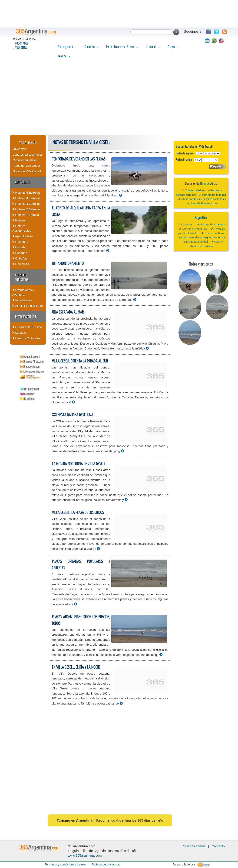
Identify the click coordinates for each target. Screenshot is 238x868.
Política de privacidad (106, 864)
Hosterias (20, 242)
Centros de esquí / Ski (195, 229)
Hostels (19, 247)
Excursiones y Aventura (23, 292)
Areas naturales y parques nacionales (203, 199)
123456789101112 (212, 154)
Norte (64, 56)
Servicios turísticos (22, 277)
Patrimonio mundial (214, 195)
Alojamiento (23, 182)
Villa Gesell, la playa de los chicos (78, 513)
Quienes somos (194, 846)
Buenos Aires (22, 44)
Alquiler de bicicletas (27, 306)
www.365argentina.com (85, 855)
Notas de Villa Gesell (27, 171)
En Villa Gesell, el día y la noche (76, 667)
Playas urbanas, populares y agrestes (81, 565)
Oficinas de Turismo (27, 327)
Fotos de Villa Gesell (27, 166)
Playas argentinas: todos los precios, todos (81, 620)
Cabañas (20, 258)
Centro (91, 46)
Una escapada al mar (68, 312)
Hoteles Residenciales (22, 228)
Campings (21, 264)
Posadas (20, 253)
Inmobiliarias (22, 300)
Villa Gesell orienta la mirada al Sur (80, 361)
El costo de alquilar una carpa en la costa (81, 211)
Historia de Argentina (213, 224)
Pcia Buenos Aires (122, 46)
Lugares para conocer (27, 155)
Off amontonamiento (68, 264)
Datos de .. (188, 224)
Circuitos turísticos (25, 160)
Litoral (153, 46)
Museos (19, 333)
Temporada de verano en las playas (79, 159)
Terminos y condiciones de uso (65, 864)
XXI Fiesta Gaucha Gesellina (73, 415)
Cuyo (173, 46)
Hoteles (19, 220)
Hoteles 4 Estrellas (26, 198)
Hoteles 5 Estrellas (26, 193)
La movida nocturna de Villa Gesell (79, 464)
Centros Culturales (26, 338)
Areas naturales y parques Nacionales (203, 237)
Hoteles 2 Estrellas (26, 209)
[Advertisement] (119, 100)
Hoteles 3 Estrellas (26, 204)
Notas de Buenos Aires (203, 203)
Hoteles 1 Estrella (26, 215)
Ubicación (19, 149)
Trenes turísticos (195, 190)
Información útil (26, 317)
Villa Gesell (21, 48)
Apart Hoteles (23, 236)
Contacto (218, 846)
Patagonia (67, 46)
